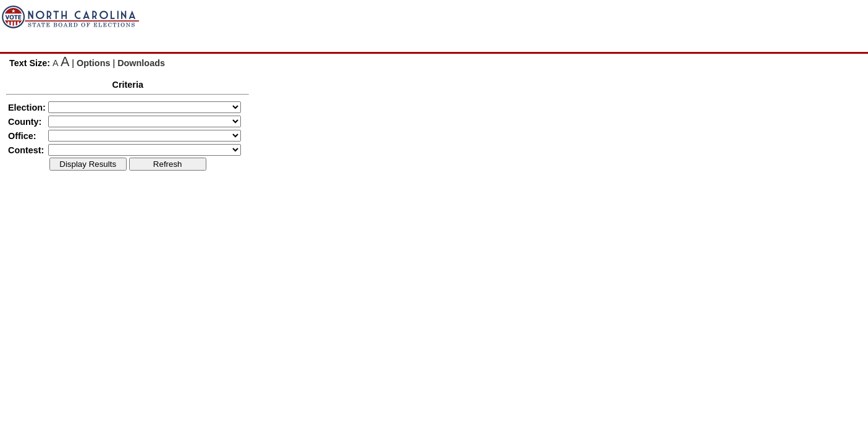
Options (93, 63)
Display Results (88, 164)
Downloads (141, 63)
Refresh (168, 164)
